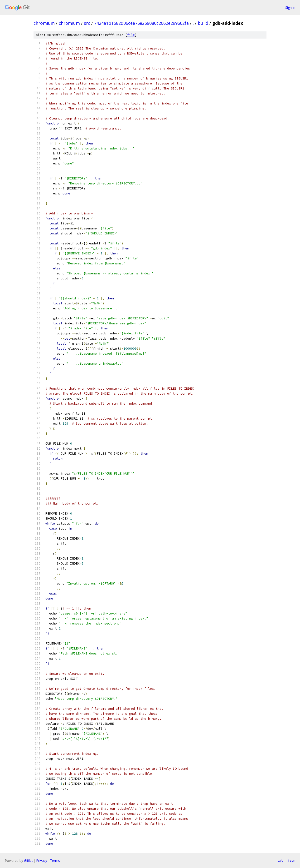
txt (280, 860)
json (291, 860)
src (87, 23)
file (131, 35)
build (203, 23)
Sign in (290, 7)
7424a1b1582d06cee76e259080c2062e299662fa (141, 23)
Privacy (42, 861)
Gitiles (29, 861)
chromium (44, 23)
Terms (55, 861)
